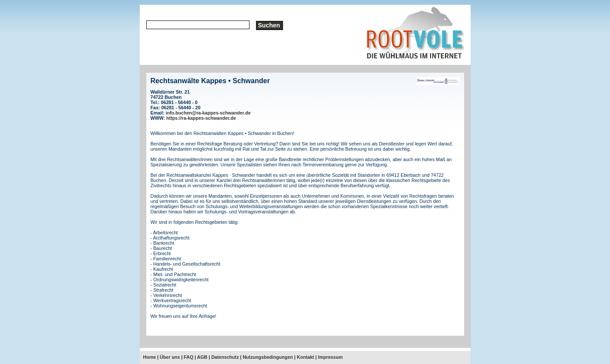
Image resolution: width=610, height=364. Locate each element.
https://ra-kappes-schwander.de (201, 118)
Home (150, 357)
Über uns (170, 357)
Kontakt (306, 357)
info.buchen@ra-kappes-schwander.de (208, 113)
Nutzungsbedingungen (268, 357)
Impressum (330, 357)
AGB (202, 357)
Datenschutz (225, 357)
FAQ (189, 357)
